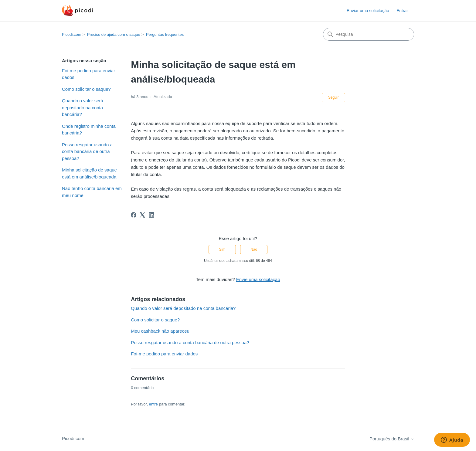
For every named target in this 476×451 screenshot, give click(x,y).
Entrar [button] (402, 11)
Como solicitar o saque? (86, 89)
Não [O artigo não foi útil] (254, 249)
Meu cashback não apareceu (160, 331)
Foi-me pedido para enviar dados (88, 74)
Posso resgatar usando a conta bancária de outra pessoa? (87, 151)
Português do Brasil (392, 439)
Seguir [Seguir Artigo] (333, 97)
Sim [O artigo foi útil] (222, 249)
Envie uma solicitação (258, 279)
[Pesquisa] (369, 34)
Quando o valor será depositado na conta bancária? (83, 107)
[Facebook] (134, 215)
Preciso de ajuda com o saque (114, 34)
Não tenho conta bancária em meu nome (92, 192)
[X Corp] (142, 215)
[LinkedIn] (151, 215)
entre (153, 404)
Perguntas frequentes (165, 34)
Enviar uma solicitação (368, 11)
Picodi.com (72, 34)
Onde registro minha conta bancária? (89, 130)
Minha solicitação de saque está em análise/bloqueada (89, 173)
